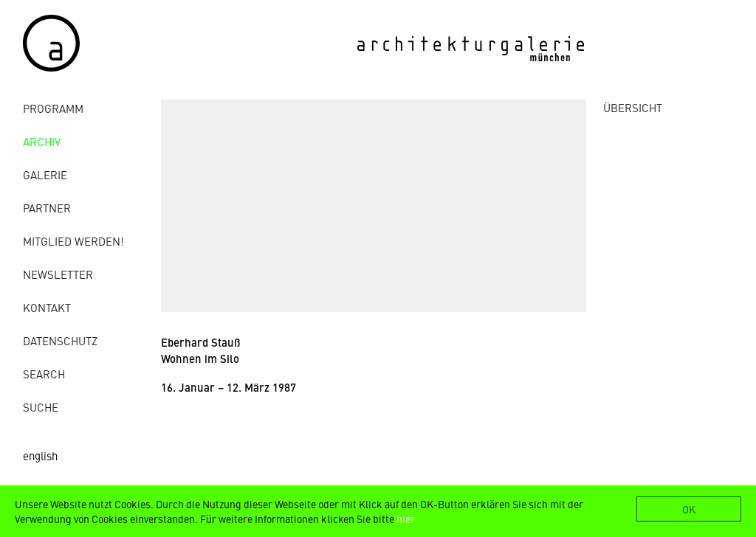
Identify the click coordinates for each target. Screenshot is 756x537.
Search (44, 374)
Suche (41, 407)
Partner (47, 208)
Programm (53, 108)
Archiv (42, 141)
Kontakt (47, 307)
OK (689, 509)
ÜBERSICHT (633, 107)
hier (406, 519)
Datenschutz (60, 340)
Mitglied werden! (73, 241)
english (40, 455)
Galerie (45, 174)
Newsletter (58, 274)
